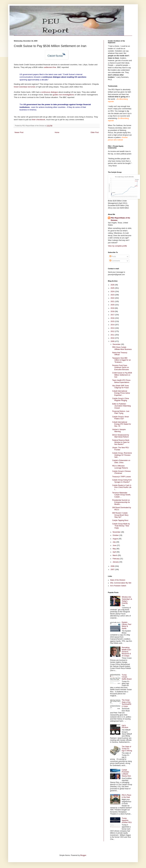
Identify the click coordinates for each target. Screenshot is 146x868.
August (116, 539)
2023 (113, 295)
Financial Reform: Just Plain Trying (121, 412)
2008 (113, 566)
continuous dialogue (50, 92)
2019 (113, 308)
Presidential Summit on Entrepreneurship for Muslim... (121, 502)
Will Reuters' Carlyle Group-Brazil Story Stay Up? (120, 515)
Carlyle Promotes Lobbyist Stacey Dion (126, 773)
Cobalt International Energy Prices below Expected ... (121, 393)
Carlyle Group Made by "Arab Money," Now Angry (121, 526)
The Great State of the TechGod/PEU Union (127, 703)
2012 (113, 331)
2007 (113, 570)
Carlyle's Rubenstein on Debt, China (121, 461)
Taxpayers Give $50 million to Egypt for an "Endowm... (121, 360)
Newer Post (19, 132)
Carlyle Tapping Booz (120, 520)
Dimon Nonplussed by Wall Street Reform (121, 436)
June (115, 545)
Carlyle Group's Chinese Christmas (121, 472)
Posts (113, 256)
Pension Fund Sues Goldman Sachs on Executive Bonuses (121, 367)
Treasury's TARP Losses (122, 477)
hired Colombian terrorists (25, 87)
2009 (113, 341)
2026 (113, 285)
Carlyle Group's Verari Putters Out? (121, 418)
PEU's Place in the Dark (126, 796)
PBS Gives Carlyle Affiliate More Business (122, 348)
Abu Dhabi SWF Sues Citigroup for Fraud (121, 387)
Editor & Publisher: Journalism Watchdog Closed (121, 406)
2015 (113, 321)
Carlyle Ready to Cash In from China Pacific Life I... (122, 487)
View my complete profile (117, 246)
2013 (113, 328)
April (115, 552)
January (116, 562)
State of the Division (118, 580)
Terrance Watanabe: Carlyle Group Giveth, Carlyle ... (121, 495)
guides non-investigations (63, 95)
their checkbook (38, 120)
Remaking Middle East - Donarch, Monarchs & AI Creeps (127, 652)
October (116, 535)
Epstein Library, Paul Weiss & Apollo (126, 625)
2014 (113, 325)
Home (57, 132)
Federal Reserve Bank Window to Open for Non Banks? (121, 442)
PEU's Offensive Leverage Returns (120, 467)
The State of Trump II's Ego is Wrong (127, 749)
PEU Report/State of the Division (120, 219)
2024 (113, 292)
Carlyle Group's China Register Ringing (121, 399)
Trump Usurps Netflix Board (127, 677)
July (114, 542)
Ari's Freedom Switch (118, 586)
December (117, 344)
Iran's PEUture (125, 726)
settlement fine (50, 67)
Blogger (83, 855)
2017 (113, 315)
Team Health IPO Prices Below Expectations (121, 381)
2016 (113, 318)
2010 (113, 338)
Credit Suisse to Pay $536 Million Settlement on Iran (122, 375)
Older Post (95, 132)
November (117, 532)
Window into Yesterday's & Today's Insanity (127, 600)
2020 (113, 305)
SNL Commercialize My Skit (121, 583)
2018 (113, 311)
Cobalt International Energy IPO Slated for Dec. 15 (122, 424)
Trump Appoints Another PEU (127, 820)
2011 (113, 335)
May (114, 549)
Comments (115, 261)
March (115, 555)
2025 (113, 288)
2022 (113, 298)
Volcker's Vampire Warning (119, 431)
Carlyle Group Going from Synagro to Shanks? (122, 481)
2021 (113, 301)
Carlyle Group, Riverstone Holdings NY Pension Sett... (122, 455)
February (116, 559)
